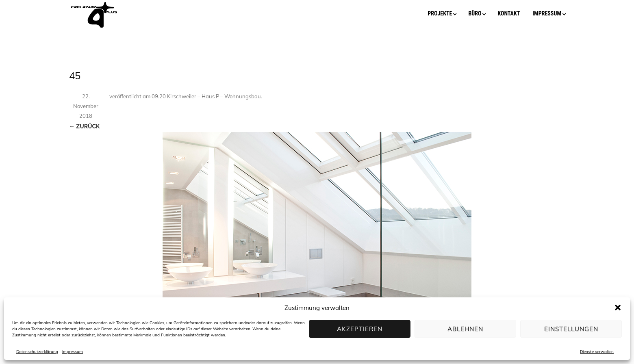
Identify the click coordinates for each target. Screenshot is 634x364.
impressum (73, 352)
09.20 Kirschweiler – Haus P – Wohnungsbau (206, 96)
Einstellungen (571, 329)
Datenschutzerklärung (37, 352)
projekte (440, 13)
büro (475, 13)
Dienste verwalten (597, 352)
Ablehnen (465, 329)
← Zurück (84, 126)
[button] (618, 308)
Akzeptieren (360, 329)
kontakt (509, 13)
